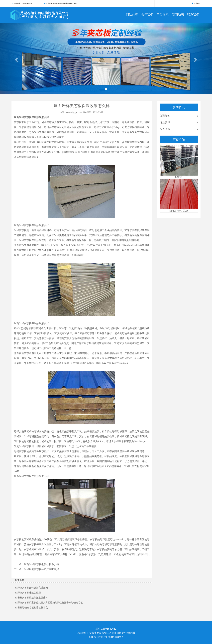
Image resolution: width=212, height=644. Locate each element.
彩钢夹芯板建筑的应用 (29, 593)
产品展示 (163, 15)
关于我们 (147, 15)
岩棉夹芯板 (48, 122)
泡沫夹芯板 (25, 549)
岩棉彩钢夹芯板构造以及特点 (33, 607)
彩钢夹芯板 (20, 451)
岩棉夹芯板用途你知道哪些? (32, 598)
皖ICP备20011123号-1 (111, 637)
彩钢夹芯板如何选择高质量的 (33, 588)
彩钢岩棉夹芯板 (38, 132)
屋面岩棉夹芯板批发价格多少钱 (41, 564)
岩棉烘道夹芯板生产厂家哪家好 (41, 569)
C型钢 (22, 328)
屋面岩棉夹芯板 (23, 117)
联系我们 (197, 3)
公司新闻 (165, 116)
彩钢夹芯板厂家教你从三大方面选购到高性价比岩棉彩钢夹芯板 (50, 603)
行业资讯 (165, 122)
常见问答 (165, 129)
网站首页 (132, 15)
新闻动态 (178, 15)
